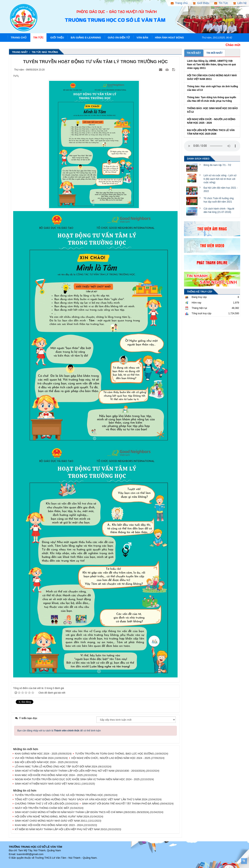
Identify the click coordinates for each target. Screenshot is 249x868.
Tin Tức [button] (221, 3)
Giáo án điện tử (119, 38)
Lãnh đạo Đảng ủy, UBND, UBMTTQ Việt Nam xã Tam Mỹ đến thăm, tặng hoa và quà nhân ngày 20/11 (211, 65)
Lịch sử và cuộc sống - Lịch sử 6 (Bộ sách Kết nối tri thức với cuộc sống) (220, 179)
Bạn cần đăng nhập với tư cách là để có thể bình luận (59, 731)
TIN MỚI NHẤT (215, 53)
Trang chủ (19, 38)
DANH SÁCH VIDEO (198, 159)
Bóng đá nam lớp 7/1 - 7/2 (217, 165)
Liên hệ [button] (240, 3)
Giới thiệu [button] (201, 3)
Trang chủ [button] (179, 3)
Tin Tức (39, 38)
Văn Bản (142, 38)
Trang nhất (20, 52)
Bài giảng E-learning (86, 38)
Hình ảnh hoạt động (169, 38)
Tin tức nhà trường (45, 52)
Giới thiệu (57, 38)
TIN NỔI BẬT (194, 53)
